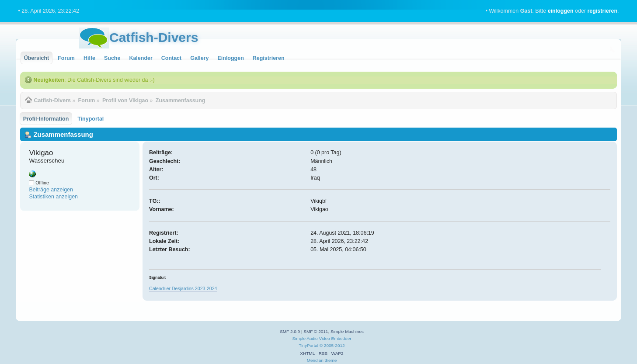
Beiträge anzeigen (51, 190)
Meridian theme (322, 360)
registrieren (602, 11)
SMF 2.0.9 (290, 331)
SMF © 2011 (316, 331)
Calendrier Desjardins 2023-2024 (183, 288)
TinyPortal (308, 345)
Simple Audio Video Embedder (322, 338)
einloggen (561, 11)
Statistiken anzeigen (53, 197)
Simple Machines (347, 331)
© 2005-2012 (332, 345)
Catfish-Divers (154, 37)
